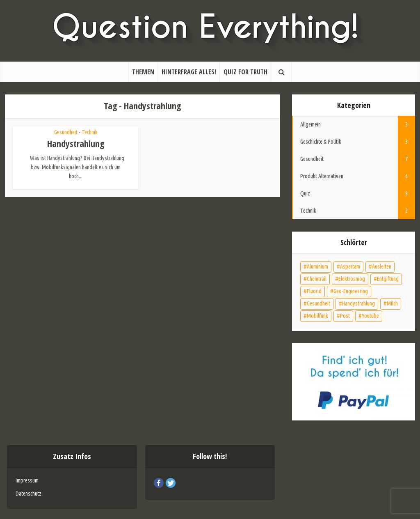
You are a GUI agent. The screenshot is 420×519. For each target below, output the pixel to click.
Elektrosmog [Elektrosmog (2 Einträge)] (352, 279)
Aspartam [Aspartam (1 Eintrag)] (350, 266)
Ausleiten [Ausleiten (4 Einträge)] (382, 266)
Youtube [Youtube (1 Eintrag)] (370, 316)
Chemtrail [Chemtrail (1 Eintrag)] (317, 279)
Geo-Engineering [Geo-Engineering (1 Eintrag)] (351, 291)
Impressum (27, 480)
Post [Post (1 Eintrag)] (345, 316)
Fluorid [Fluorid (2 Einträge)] (314, 291)
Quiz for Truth (245, 72)
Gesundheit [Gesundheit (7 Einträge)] (318, 303)
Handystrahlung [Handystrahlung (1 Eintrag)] (358, 303)
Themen (143, 72)
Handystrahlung (76, 143)
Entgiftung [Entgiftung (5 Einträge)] (388, 279)
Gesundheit (66, 132)
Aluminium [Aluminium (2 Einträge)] (317, 266)
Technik (90, 132)
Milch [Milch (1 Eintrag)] (392, 303)
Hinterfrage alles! (189, 72)
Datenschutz (29, 494)
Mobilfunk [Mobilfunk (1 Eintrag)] (317, 316)
